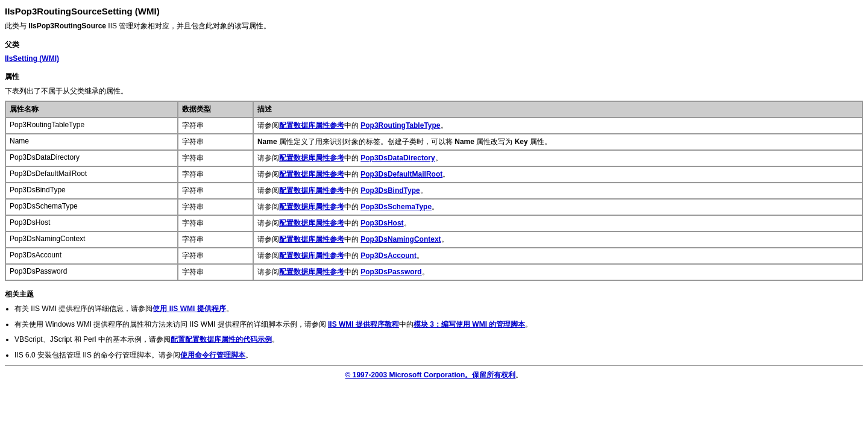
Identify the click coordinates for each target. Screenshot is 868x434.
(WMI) (32, 58)
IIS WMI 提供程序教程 (363, 324)
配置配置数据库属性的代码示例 (221, 339)
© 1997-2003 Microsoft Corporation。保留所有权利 (431, 375)
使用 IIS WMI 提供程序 (189, 309)
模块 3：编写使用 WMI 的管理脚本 (469, 324)
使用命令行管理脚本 (213, 355)
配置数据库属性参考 (312, 125)
